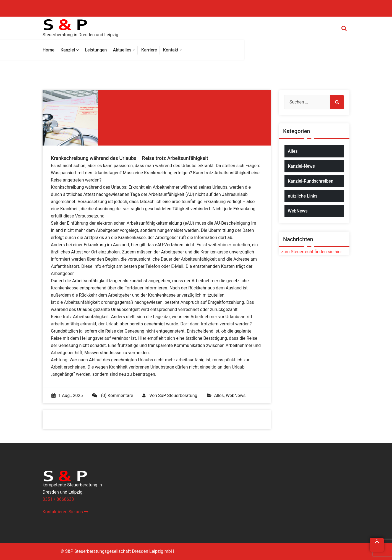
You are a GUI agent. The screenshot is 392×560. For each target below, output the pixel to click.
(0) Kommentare (113, 396)
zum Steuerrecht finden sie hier (310, 252)
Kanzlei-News (301, 166)
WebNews (236, 396)
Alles (219, 396)
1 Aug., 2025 (67, 396)
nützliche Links (303, 196)
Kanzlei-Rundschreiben (311, 181)
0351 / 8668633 (58, 499)
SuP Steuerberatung (178, 396)
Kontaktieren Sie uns (66, 512)
